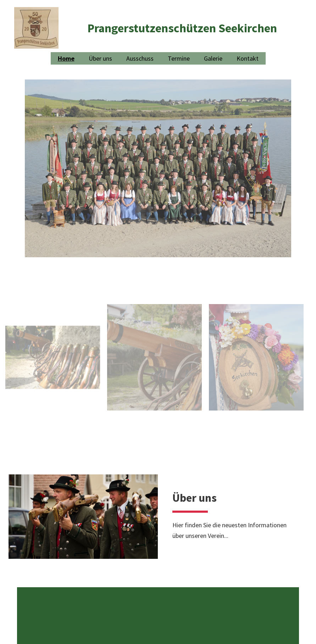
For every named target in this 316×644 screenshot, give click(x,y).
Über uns (100, 58)
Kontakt (248, 58)
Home (66, 58)
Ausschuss (140, 58)
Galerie (213, 58)
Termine (179, 58)
